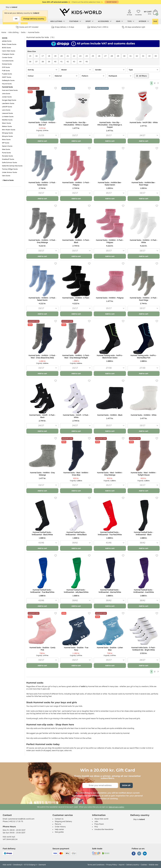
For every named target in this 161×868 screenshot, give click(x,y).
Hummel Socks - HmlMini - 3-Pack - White (144, 241)
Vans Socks (6, 176)
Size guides (59, 832)
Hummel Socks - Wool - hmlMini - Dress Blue (76, 474)
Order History (60, 827)
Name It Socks (7, 146)
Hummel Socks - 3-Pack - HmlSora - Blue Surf (42, 124)
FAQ (96, 827)
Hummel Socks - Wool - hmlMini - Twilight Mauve (144, 474)
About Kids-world (101, 819)
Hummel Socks (34, 32)
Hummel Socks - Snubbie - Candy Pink (42, 649)
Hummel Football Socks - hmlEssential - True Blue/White (42, 591)
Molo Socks (6, 140)
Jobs (96, 821)
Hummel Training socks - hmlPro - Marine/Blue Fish (144, 357)
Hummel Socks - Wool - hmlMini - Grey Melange (110, 474)
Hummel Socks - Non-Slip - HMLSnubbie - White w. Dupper (76, 124)
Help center (59, 829)
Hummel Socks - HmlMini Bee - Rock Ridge (144, 184)
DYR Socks (6, 67)
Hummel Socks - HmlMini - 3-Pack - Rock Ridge (144, 299)
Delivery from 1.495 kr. (98, 27)
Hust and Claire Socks (10, 90)
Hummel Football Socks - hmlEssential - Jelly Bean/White (76, 591)
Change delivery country (34, 19)
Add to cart (42, 141)
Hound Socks (7, 84)
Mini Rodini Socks (9, 130)
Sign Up (126, 785)
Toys (131, 21)
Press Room (99, 824)
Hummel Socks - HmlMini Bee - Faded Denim (110, 184)
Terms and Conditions (96, 865)
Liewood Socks (7, 113)
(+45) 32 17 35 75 (16, 821)
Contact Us (59, 819)
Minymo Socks (7, 136)
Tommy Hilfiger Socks (10, 169)
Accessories (105, 21)
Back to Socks (8, 180)
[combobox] (42, 135)
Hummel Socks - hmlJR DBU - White (144, 123)
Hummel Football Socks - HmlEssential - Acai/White (144, 591)
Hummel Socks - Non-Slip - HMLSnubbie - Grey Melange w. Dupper (110, 125)
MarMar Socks (7, 120)
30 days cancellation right (134, 27)
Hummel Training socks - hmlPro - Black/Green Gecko (110, 357)
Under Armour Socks (9, 172)
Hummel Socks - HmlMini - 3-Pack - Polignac (76, 184)
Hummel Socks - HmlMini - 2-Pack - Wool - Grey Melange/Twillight (76, 357)
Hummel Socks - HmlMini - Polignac (110, 298)
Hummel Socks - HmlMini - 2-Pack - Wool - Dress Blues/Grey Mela (42, 357)
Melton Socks (7, 126)
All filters (141, 76)
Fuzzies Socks (7, 74)
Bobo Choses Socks (9, 44)
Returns (58, 824)
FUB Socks (6, 71)
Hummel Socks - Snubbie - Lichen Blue (110, 649)
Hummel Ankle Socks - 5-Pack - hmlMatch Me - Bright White (144, 649)
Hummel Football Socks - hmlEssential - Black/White (42, 534)
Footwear (75, 21)
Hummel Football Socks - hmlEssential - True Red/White (110, 534)
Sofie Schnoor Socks (9, 163)
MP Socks (6, 143)
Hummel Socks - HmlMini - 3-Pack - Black (76, 241)
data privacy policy (116, 807)
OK (16, 19)
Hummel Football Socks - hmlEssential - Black (144, 534)
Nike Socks (6, 149)
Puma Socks (6, 153)
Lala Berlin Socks (8, 103)
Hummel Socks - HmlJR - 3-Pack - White (76, 416)
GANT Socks (7, 77)
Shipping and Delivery (63, 821)
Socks (23, 32)
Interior (144, 21)
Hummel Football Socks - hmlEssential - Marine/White (110, 591)
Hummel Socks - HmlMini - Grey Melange (42, 474)
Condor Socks (7, 58)
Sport (90, 21)
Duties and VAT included (27, 27)
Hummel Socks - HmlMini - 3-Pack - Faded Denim (42, 184)
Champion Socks (8, 54)
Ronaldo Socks (7, 156)
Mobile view (154, 865)
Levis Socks (6, 110)
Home (4, 32)
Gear (119, 21)
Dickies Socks (7, 64)
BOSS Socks (6, 48)
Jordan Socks (7, 97)
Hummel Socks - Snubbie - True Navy (76, 649)
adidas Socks (7, 41)
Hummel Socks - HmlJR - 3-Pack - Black (42, 416)
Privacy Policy (112, 865)
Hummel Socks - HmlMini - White (144, 415)
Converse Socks (8, 61)
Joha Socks (6, 94)
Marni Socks (6, 123)
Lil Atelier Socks (8, 117)
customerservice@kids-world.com (21, 819)
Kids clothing (58, 21)
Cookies (144, 865)
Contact (7, 815)
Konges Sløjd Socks (9, 100)
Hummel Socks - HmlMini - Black (110, 415)
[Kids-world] (80, 12)
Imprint (122, 865)
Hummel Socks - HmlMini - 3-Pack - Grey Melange (42, 241)
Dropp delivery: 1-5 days (63, 27)
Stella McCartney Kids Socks (12, 166)
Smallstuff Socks (8, 159)
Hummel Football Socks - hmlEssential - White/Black (76, 534)
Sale (155, 21)
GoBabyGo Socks (8, 80)
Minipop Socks (7, 133)
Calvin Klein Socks (9, 51)
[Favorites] (56, 88)
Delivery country (133, 865)
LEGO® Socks (7, 107)
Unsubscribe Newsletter (104, 829)
